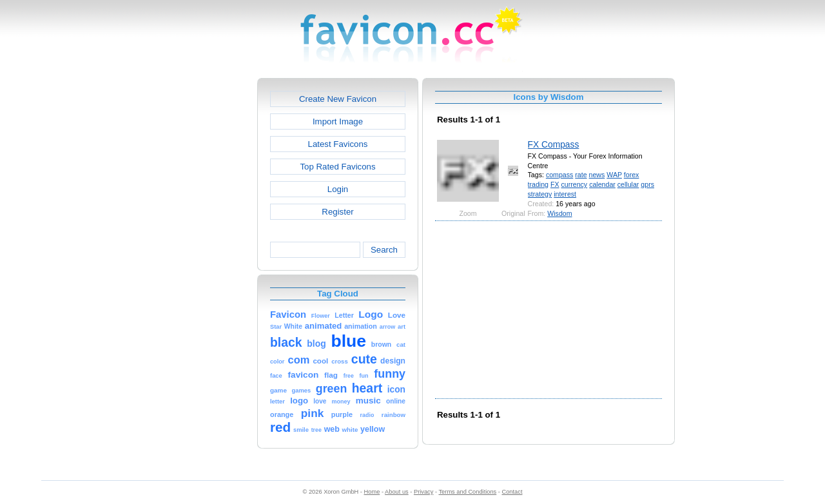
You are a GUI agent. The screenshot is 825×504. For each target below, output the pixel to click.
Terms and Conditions (467, 492)
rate (581, 175)
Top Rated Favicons (337, 167)
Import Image (338, 121)
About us (397, 492)
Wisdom (559, 213)
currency (574, 184)
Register (337, 212)
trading (538, 184)
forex (632, 175)
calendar (602, 184)
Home (372, 492)
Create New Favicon (338, 99)
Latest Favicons (338, 144)
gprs (647, 184)
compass (559, 175)
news (597, 175)
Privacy (423, 492)
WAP (614, 175)
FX (555, 184)
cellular (628, 184)
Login (338, 189)
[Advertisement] (202, 271)
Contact (512, 492)
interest (565, 194)
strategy (540, 194)
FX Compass (554, 144)
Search (384, 250)
